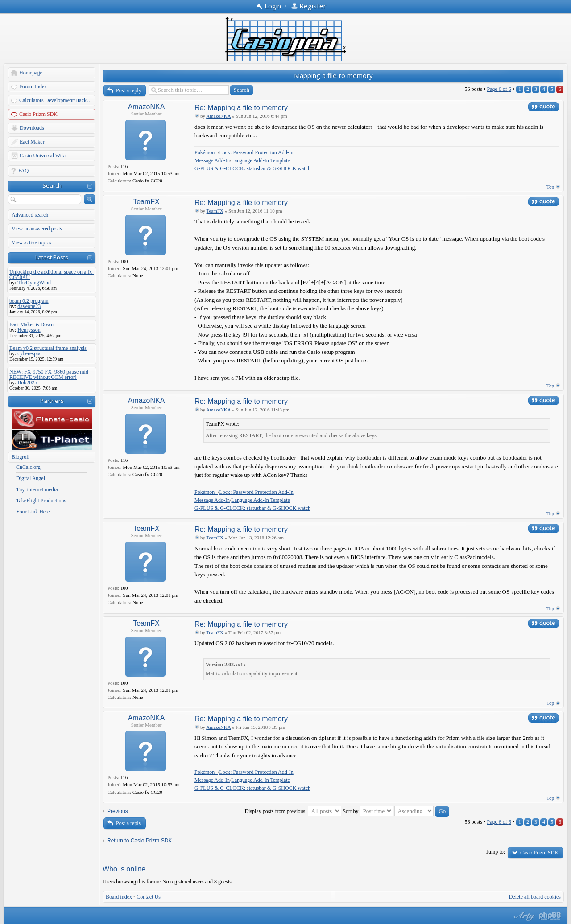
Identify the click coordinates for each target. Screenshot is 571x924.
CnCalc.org (28, 467)
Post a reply (129, 90)
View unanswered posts (37, 229)
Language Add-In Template (261, 160)
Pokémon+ (206, 152)
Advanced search (30, 215)
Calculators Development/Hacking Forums (58, 100)
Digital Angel (31, 478)
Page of (499, 89)
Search (52, 185)
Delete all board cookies (535, 897)
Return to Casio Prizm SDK (139, 841)
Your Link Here (33, 512)
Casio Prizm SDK (38, 114)
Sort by (368, 811)
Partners (52, 401)
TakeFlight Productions (41, 501)
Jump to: (496, 852)
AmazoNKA (147, 107)
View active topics (31, 242)
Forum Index (33, 86)
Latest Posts (52, 257)
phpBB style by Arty (523, 916)
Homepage (31, 73)
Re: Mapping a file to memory (241, 108)
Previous (118, 811)
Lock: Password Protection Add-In (256, 152)
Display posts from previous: (293, 811)
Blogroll (21, 457)
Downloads (32, 128)
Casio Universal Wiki (43, 156)
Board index (119, 897)
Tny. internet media (37, 489)
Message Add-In (212, 160)
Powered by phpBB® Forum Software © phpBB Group (550, 916)
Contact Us (149, 897)
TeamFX (146, 202)
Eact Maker (32, 142)
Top (550, 187)
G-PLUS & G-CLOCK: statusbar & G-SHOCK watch (252, 168)
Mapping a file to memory (333, 75)
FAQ (23, 171)
